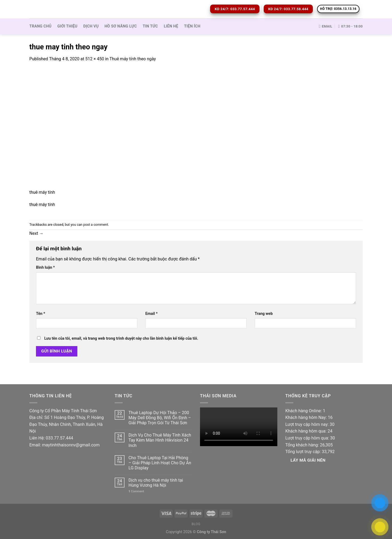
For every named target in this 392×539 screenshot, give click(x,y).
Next (36, 233)
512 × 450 (95, 59)
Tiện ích (192, 26)
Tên (41, 314)
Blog (196, 524)
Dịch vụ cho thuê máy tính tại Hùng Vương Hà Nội (156, 483)
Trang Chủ (40, 26)
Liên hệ (171, 26)
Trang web (264, 314)
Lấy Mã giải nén (308, 460)
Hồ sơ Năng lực (121, 26)
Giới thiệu (67, 26)
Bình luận (45, 267)
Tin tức (150, 26)
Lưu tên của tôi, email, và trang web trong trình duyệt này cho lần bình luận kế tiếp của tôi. (121, 338)
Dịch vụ (91, 26)
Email (151, 314)
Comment (136, 491)
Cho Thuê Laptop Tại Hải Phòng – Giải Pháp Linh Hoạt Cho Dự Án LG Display (160, 463)
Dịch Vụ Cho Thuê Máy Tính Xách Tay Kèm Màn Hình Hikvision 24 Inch (160, 440)
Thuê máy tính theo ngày (133, 59)
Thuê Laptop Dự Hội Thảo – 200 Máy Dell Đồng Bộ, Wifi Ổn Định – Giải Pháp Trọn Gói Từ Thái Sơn (160, 418)
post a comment (96, 225)
